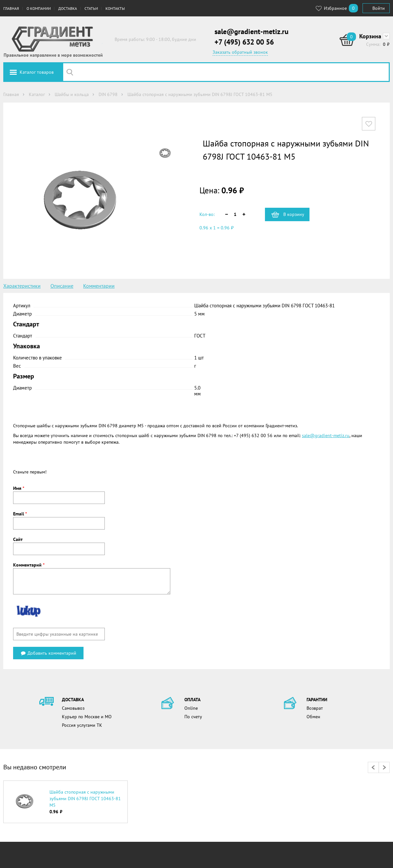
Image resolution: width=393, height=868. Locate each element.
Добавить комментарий (48, 653)
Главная (11, 8)
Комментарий (29, 565)
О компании (39, 8)
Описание (62, 286)
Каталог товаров (37, 72)
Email (20, 514)
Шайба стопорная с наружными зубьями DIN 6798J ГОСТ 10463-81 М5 (85, 799)
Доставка (68, 8)
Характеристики (22, 286)
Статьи (91, 8)
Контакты (115, 8)
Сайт (18, 539)
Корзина (370, 36)
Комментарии (99, 286)
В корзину (294, 214)
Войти (379, 8)
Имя (19, 488)
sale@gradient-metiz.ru (252, 31)
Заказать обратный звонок (240, 52)
